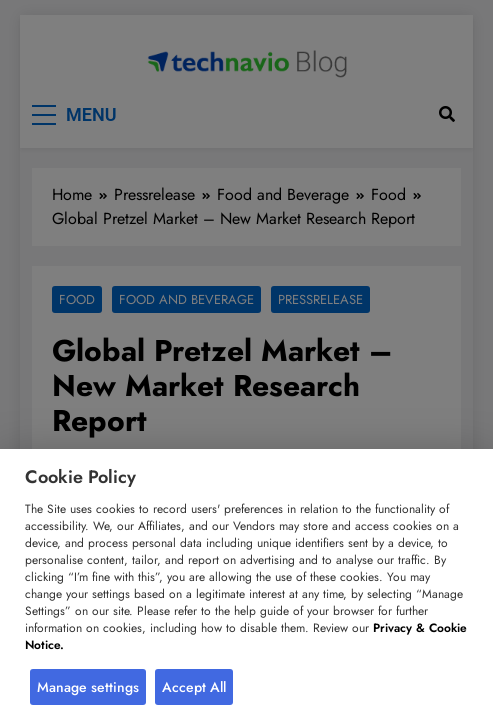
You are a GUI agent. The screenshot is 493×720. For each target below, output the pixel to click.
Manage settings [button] (88, 687)
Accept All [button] (194, 687)
